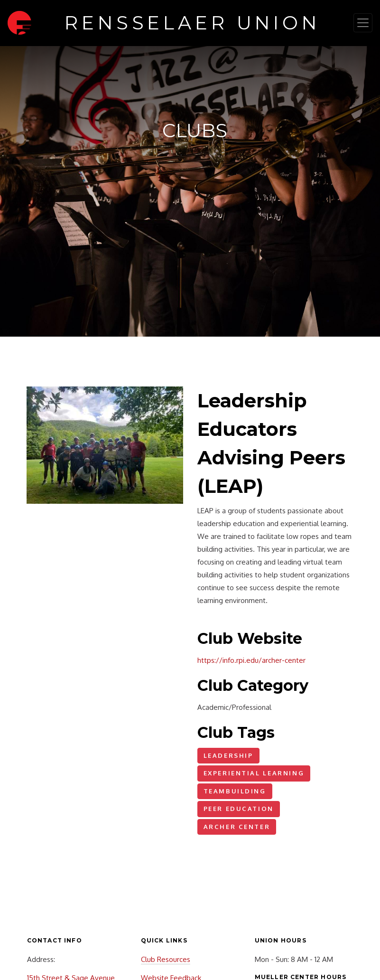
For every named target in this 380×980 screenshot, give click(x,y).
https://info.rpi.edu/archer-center (251, 660)
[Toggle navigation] (363, 23)
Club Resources (166, 959)
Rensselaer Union (192, 23)
